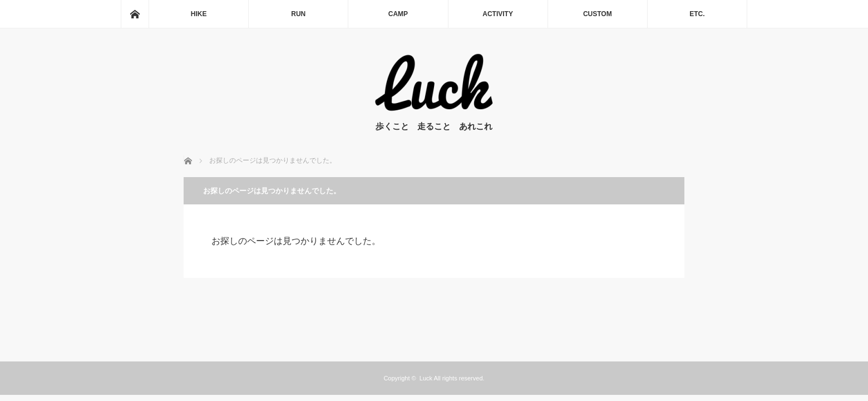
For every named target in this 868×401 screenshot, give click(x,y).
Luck (426, 378)
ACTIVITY (498, 14)
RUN (298, 14)
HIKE (199, 14)
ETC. (697, 14)
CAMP (398, 14)
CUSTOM (598, 14)
